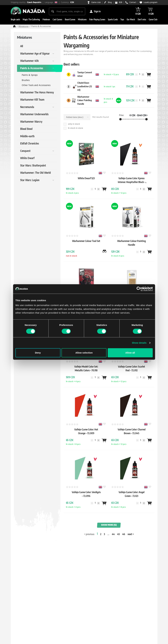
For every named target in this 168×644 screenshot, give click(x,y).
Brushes (26, 80)
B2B (121, 2)
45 (118, 534)
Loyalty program (150, 2)
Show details (139, 343)
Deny (38, 353)
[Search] (53, 11)
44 (113, 534)
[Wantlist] (148, 75)
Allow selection (84, 353)
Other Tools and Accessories (36, 85)
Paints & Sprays (30, 75)
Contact (133, 2)
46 (124, 534)
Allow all (130, 353)
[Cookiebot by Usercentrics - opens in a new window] (139, 289)
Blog (110, 2)
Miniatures (24, 26)
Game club (96, 2)
